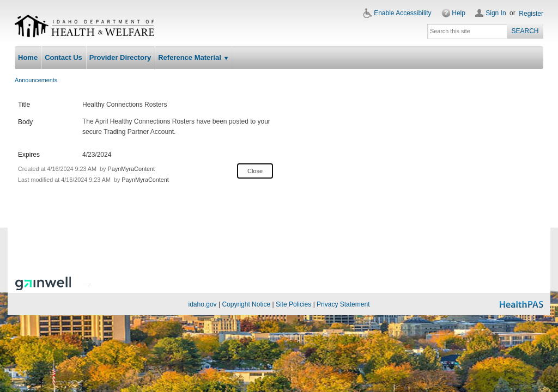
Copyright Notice (246, 304)
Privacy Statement (343, 304)
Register (531, 14)
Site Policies (293, 304)
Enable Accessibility (402, 13)
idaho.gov (203, 304)
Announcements (36, 80)
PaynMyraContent (131, 169)
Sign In (496, 13)
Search (525, 31)
